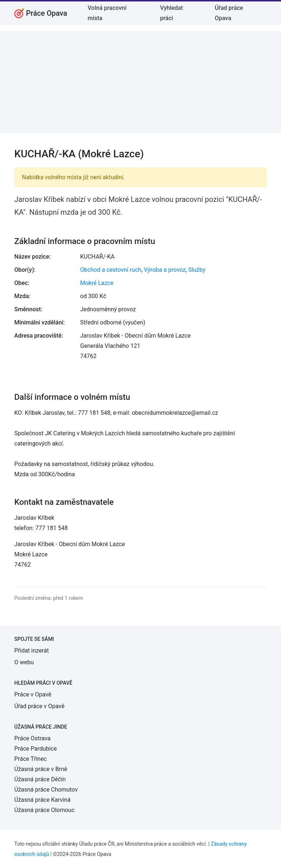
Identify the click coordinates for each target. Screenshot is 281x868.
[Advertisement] (140, 82)
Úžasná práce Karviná (42, 800)
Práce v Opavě (33, 694)
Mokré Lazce (97, 283)
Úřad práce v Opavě (39, 706)
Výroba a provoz (165, 270)
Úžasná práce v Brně (41, 769)
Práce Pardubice (35, 749)
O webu (24, 662)
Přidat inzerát (31, 651)
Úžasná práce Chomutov (46, 790)
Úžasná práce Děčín (40, 779)
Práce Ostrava (32, 738)
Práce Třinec (31, 759)
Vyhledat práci (171, 13)
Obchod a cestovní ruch (111, 270)
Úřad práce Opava (229, 13)
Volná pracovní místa (107, 13)
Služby (197, 270)
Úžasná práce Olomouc (44, 810)
